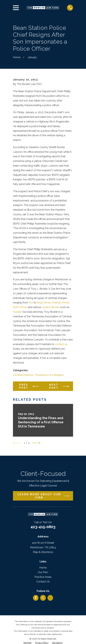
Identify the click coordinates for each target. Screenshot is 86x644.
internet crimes (61, 303)
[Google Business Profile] (50, 598)
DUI (31, 303)
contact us (61, 344)
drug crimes (44, 303)
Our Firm (43, 572)
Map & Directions (43, 552)
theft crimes (20, 307)
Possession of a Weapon (49, 375)
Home (43, 568)
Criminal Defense (23, 375)
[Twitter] (43, 598)
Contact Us (43, 582)
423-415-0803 (43, 527)
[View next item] (36, 443)
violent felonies (51, 307)
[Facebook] (36, 598)
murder (17, 312)
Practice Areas (43, 577)
